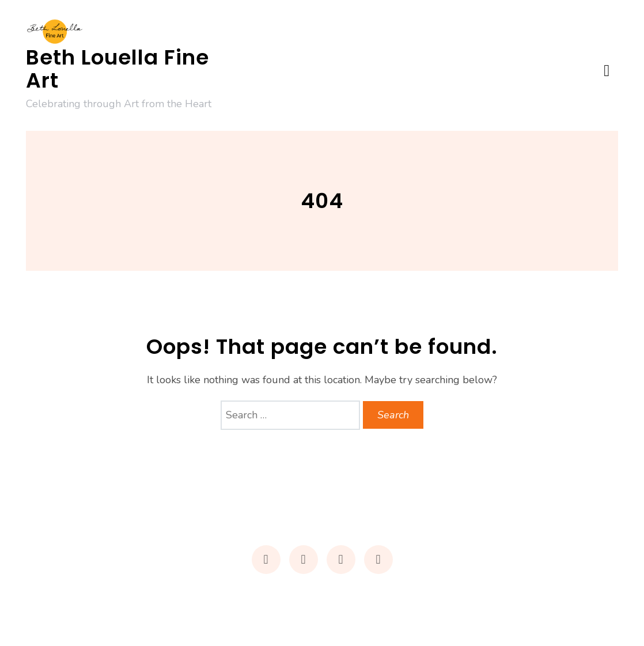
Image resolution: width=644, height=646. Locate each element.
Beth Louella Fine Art (118, 69)
